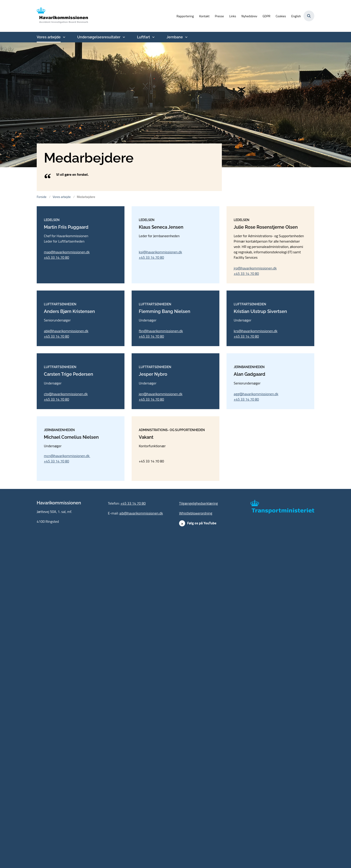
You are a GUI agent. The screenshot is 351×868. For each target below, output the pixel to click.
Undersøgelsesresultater (99, 37)
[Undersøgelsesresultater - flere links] (123, 37)
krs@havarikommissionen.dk (256, 496)
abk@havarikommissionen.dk (66, 496)
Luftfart (143, 37)
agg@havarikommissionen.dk (256, 641)
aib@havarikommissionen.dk (141, 843)
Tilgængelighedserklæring (198, 833)
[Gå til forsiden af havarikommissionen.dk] (62, 16)
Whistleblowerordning (196, 843)
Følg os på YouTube (202, 853)
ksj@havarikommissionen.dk (160, 334)
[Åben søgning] (309, 16)
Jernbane (175, 37)
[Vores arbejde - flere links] (64, 37)
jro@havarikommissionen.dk (255, 351)
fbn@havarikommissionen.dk (161, 496)
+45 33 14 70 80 (57, 340)
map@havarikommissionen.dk (67, 334)
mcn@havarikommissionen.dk (67, 786)
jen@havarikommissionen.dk (161, 641)
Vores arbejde (49, 37)
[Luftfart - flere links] (153, 37)
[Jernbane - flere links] (186, 37)
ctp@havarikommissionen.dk (66, 641)
